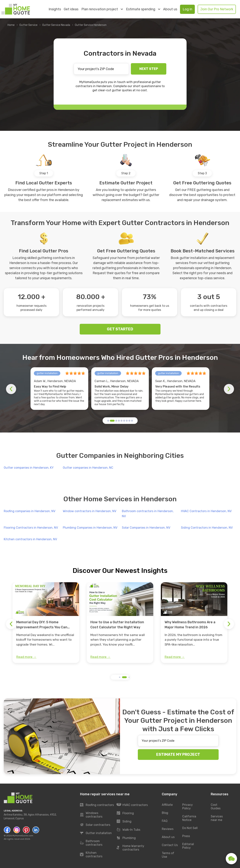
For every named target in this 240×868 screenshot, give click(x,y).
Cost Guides (216, 807)
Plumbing (126, 838)
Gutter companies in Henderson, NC (88, 468)
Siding (124, 822)
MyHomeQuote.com (23, 836)
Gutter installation (96, 833)
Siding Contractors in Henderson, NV (207, 528)
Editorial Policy (188, 846)
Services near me (217, 818)
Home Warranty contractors (130, 848)
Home (11, 25)
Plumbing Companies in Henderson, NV (90, 528)
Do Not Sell (190, 828)
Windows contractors (91, 815)
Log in (187, 9)
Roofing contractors (97, 805)
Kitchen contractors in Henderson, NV (30, 539)
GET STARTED (120, 329)
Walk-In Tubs (129, 830)
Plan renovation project (102, 9)
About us (170, 9)
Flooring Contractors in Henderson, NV (31, 528)
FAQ (165, 821)
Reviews (168, 829)
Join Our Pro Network (217, 9)
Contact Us (170, 845)
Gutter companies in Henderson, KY (29, 468)
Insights (55, 9)
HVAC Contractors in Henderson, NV (206, 511)
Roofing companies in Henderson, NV (30, 511)
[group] (46, 623)
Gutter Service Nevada (56, 25)
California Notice (189, 818)
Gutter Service (28, 25)
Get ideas (71, 9)
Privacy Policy (187, 807)
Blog (165, 813)
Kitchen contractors (91, 855)
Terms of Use (168, 855)
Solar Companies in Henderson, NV (146, 528)
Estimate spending (143, 9)
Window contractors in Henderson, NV (90, 511)
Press (186, 836)
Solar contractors (95, 825)
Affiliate (167, 805)
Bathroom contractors (91, 843)
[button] (108, 421)
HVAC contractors (132, 805)
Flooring (125, 813)
